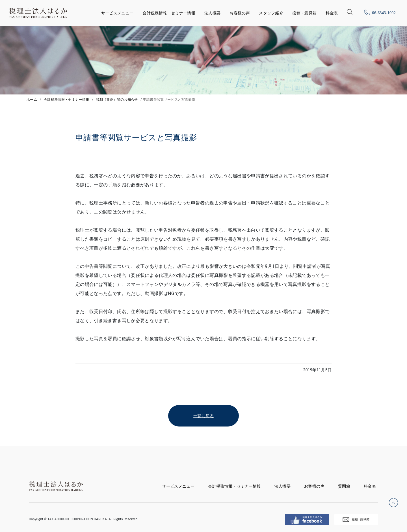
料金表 (332, 13)
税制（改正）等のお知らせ (117, 100)
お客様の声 (240, 13)
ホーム (32, 100)
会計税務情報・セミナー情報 (169, 13)
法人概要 (212, 13)
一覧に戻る (203, 416)
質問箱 (344, 486)
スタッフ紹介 (271, 13)
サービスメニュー (117, 12)
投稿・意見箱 (304, 13)
